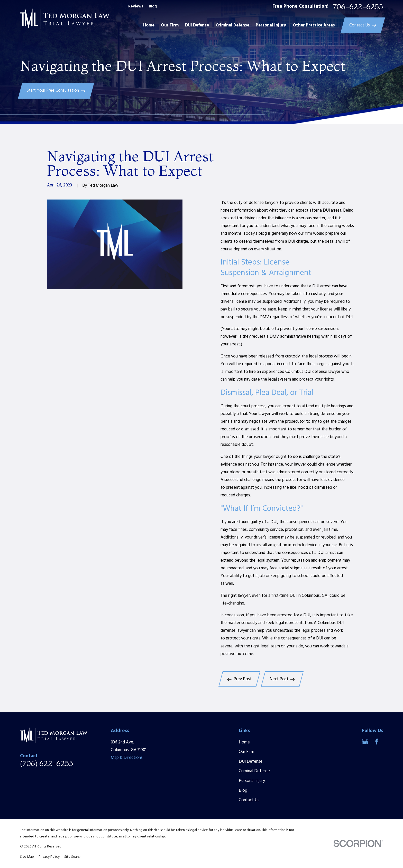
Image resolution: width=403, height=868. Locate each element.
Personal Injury (252, 781)
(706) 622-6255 (47, 763)
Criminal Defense (254, 771)
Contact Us (249, 800)
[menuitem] (27, 857)
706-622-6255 (358, 7)
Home (244, 742)
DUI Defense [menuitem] (197, 25)
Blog (153, 6)
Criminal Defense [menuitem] (232, 25)
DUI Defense (251, 762)
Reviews (136, 6)
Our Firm (246, 752)
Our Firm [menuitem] (170, 25)
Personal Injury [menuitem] (271, 25)
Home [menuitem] (149, 25)
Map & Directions (127, 758)
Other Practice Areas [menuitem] (314, 25)
